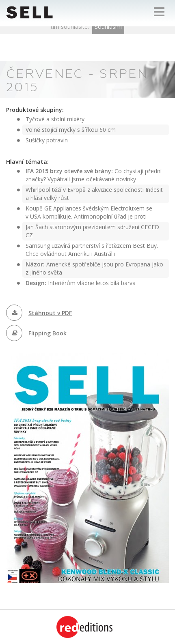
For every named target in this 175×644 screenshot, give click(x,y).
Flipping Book (48, 333)
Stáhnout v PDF (50, 313)
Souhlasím (108, 27)
